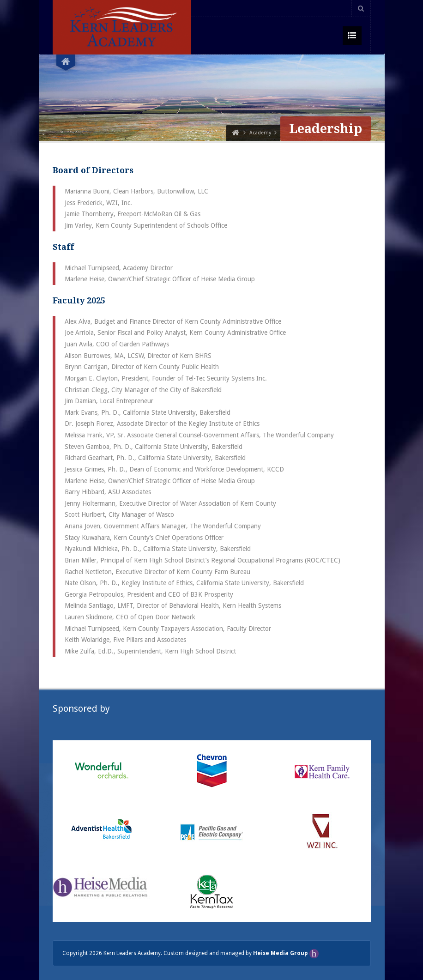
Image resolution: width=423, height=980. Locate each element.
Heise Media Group (281, 953)
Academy (260, 133)
